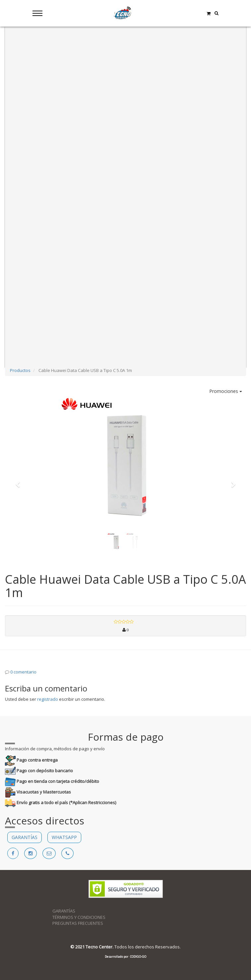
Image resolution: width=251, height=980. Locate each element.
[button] (20, 481)
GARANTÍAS (25, 837)
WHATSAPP (64, 837)
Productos (20, 370)
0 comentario (23, 672)
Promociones (226, 391)
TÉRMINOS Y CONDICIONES (79, 917)
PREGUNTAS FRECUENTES (78, 923)
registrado (48, 699)
